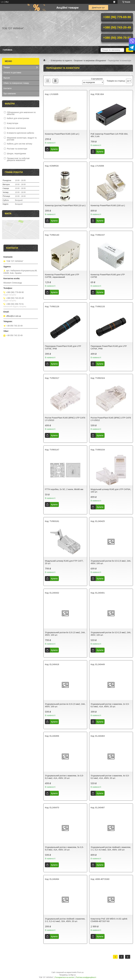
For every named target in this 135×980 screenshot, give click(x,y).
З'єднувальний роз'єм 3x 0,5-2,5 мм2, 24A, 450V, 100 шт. (111, 634)
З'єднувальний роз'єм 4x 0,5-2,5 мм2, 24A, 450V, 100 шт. (65, 705)
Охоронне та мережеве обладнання (90, 61)
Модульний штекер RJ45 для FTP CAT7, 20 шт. (64, 562)
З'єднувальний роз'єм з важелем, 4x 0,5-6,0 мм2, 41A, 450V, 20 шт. (110, 777)
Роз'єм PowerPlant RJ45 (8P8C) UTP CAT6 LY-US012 (111, 419)
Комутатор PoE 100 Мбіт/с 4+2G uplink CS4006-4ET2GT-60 (109, 920)
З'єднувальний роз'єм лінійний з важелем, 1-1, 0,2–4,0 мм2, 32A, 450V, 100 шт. (111, 848)
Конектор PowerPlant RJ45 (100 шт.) (62, 134)
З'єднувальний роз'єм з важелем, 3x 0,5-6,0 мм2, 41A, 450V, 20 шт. (64, 777)
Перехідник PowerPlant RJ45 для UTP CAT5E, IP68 (63, 347)
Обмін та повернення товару (16, 83)
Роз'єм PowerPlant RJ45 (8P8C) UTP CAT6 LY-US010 (65, 419)
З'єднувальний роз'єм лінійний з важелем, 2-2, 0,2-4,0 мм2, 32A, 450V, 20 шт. (65, 920)
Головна (8, 50)
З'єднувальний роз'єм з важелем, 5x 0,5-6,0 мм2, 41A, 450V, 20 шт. (64, 848)
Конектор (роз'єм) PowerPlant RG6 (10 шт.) (65, 205)
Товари (7, 67)
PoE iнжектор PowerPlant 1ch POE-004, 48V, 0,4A (109, 135)
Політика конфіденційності (86, 977)
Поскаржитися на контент (65, 977)
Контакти (7, 88)
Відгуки (7, 78)
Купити (54, 149)
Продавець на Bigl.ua (67, 975)
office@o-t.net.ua (14, 316)
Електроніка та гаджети (61, 61)
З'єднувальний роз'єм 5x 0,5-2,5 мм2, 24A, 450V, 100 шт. (111, 562)
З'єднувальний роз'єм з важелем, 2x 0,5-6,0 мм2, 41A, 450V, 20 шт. (110, 705)
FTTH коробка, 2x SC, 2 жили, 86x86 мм (64, 489)
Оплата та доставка (12, 73)
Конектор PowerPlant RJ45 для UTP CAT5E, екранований (62, 276)
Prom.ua (80, 972)
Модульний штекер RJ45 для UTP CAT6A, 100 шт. (111, 490)
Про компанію (10, 94)
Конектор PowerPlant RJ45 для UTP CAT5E (108, 276)
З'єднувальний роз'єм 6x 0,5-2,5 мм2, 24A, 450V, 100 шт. (65, 634)
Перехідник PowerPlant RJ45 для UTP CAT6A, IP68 (109, 347)
